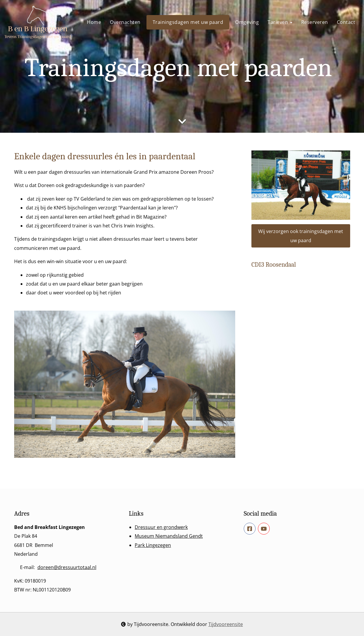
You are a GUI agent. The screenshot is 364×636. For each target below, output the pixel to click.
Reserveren (315, 22)
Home (94, 22)
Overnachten (125, 22)
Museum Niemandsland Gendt (169, 536)
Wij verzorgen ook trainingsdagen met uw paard (301, 236)
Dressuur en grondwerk (161, 527)
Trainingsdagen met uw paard (188, 22)
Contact (346, 22)
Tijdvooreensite (226, 624)
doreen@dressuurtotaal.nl (67, 567)
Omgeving (247, 22)
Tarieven (280, 22)
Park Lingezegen (153, 545)
